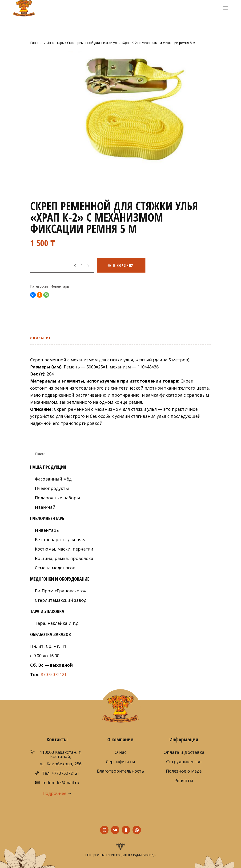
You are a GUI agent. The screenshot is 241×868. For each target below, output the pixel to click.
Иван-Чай (45, 507)
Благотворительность (120, 771)
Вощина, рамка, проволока (64, 558)
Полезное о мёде (184, 771)
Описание (41, 338)
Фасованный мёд (53, 479)
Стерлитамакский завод (61, 600)
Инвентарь (55, 43)
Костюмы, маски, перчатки (64, 549)
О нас (120, 752)
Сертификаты (120, 762)
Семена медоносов (55, 568)
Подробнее (54, 793)
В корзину (123, 265)
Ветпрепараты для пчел (61, 540)
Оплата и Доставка (184, 752)
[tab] (42, 340)
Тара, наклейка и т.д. (57, 623)
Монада (149, 855)
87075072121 (54, 674)
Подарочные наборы (57, 498)
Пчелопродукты (52, 488)
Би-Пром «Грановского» (60, 591)
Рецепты (184, 780)
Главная (37, 43)
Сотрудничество (184, 762)
